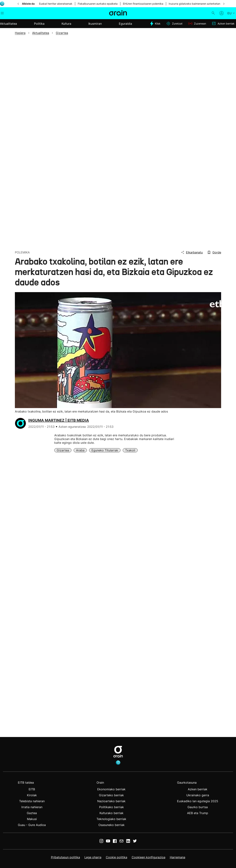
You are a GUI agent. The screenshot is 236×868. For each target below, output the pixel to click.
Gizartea (63, 450)
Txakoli (130, 450)
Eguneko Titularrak (105, 450)
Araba (80, 450)
